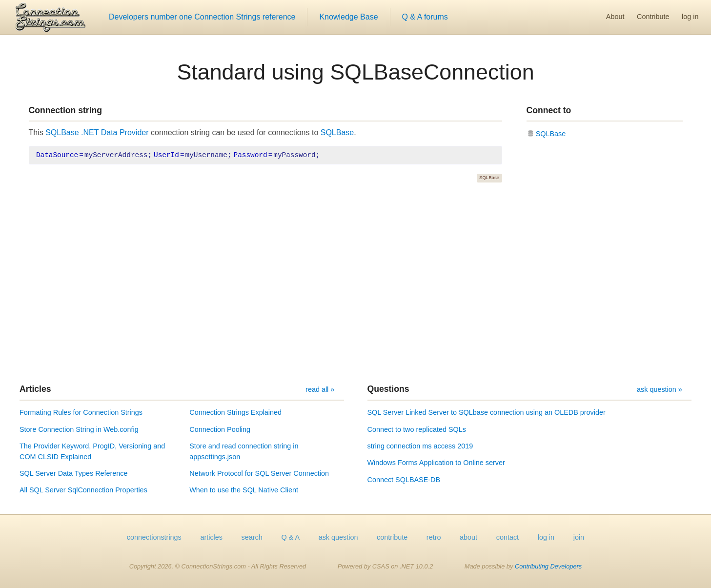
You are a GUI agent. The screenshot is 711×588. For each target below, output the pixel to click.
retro (434, 537)
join (579, 537)
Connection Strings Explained (235, 412)
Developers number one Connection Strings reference (202, 17)
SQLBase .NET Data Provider (97, 132)
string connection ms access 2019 (420, 446)
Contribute (653, 17)
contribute (392, 537)
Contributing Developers (548, 566)
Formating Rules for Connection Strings (81, 412)
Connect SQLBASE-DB (404, 480)
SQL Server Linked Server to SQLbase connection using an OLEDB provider (487, 412)
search (252, 537)
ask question (338, 537)
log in (690, 17)
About (615, 17)
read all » (320, 389)
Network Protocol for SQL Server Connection (259, 473)
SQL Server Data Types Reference (74, 473)
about (468, 537)
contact (508, 537)
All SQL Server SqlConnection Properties (83, 490)
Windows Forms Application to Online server (436, 463)
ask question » (660, 389)
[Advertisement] (356, 283)
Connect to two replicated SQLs (417, 429)
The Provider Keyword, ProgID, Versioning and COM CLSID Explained (92, 451)
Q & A (290, 537)
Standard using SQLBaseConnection (355, 72)
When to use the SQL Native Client (244, 490)
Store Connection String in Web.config (79, 429)
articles (211, 537)
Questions (388, 389)
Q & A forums (425, 17)
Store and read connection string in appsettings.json (244, 451)
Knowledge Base (348, 17)
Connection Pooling (220, 429)
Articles (35, 389)
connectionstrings (154, 537)
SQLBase (337, 132)
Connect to (549, 110)
